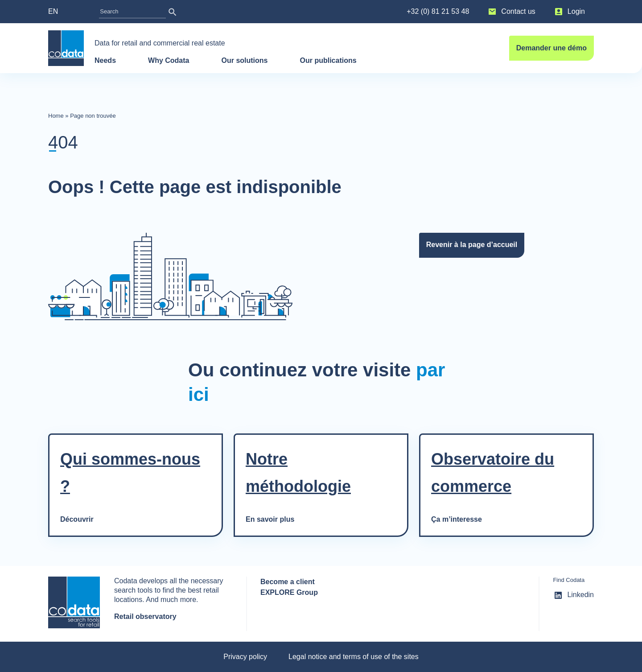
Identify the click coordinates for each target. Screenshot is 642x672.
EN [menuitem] (53, 12)
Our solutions (244, 60)
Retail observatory (145, 616)
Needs (105, 60)
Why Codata (169, 60)
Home (56, 116)
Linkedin (573, 595)
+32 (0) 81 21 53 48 (438, 11)
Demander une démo (551, 48)
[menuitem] (62, 12)
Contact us (511, 12)
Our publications (329, 60)
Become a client (288, 582)
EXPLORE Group (289, 592)
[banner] (66, 48)
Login (569, 12)
